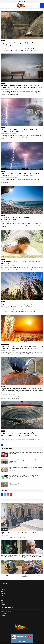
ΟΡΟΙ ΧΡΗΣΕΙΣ (4, 614)
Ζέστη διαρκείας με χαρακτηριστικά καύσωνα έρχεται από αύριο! (21, 262)
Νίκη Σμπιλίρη (5, 47)
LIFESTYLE (3, 597)
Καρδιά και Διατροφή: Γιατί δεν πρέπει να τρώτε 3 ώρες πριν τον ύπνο (25, 483)
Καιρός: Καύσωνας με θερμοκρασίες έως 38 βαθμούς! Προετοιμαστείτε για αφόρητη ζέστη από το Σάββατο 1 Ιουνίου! (22, 391)
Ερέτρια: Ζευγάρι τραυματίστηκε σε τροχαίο (10, 575)
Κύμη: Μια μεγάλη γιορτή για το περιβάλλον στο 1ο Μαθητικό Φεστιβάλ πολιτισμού (25, 468)
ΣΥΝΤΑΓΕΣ (3, 599)
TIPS (2, 601)
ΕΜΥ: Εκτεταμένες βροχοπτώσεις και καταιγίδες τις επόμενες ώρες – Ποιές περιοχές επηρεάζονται (21, 174)
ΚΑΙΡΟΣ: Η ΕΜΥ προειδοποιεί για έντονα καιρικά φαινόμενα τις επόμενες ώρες (19, 130)
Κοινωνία (7, 344)
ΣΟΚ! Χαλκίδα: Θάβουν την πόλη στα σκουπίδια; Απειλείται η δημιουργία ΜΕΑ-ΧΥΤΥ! (32, 556)
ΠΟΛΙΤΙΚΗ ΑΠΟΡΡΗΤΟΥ (6, 612)
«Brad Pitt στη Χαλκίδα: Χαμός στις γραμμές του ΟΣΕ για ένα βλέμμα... (10, 556)
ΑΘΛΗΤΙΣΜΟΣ (4, 593)
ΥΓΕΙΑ (2, 595)
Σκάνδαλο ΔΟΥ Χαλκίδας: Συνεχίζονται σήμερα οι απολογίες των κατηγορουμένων (24, 461)
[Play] (20, 642)
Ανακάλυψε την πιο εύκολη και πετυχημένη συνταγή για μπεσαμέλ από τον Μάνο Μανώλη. (26, 453)
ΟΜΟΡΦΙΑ (3, 603)
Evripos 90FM (4, 308)
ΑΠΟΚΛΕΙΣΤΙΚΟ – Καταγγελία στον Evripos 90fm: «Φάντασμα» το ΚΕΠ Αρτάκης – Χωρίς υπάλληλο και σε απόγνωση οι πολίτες (25, 476)
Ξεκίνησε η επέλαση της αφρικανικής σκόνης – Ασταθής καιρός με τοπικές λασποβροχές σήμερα (20, 434)
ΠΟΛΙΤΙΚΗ (3, 592)
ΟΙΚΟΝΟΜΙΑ (4, 590)
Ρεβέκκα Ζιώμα (5, 89)
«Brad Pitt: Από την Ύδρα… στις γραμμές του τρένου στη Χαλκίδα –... (19, 533)
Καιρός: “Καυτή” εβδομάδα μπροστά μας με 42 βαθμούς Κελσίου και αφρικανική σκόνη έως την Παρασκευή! (22, 347)
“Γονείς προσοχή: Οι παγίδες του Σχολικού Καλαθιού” (32, 576)
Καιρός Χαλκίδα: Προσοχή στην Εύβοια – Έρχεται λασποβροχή (20, 44)
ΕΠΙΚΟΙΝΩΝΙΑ (4, 604)
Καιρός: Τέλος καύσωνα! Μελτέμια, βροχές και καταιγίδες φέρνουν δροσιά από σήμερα (18, 305)
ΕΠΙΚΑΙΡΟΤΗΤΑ (4, 588)
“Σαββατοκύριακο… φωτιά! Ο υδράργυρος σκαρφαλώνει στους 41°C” (17, 218)
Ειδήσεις (3, 41)
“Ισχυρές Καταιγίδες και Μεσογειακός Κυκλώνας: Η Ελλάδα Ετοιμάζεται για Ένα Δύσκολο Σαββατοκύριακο (22, 86)
